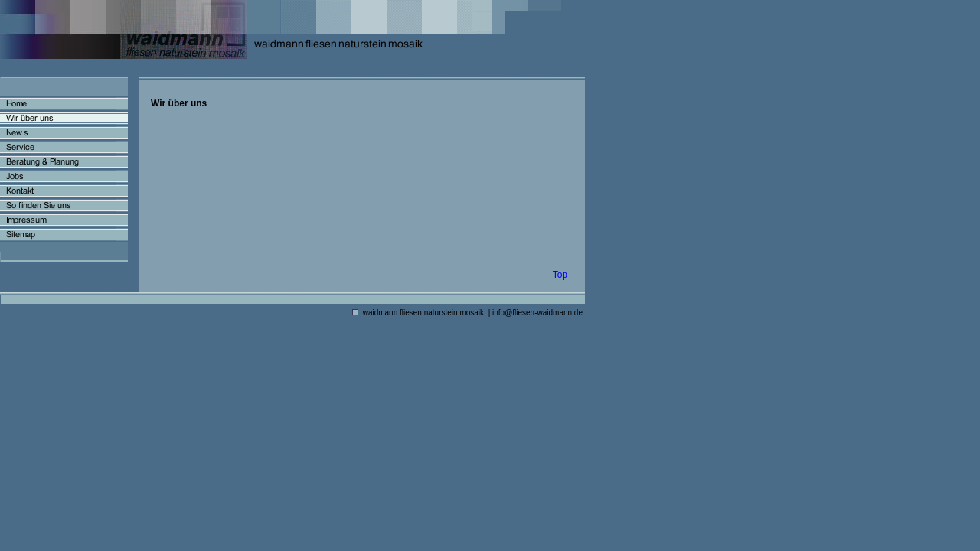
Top (560, 275)
